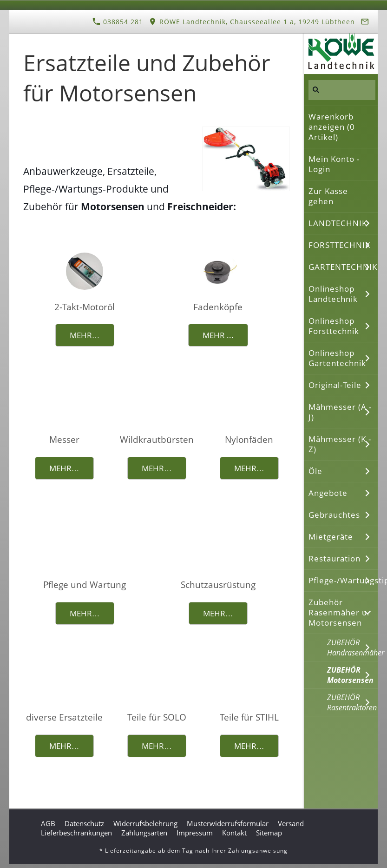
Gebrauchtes (334, 515)
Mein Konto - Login (334, 164)
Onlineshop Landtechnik (333, 294)
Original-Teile (335, 385)
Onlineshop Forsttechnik (334, 326)
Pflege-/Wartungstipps (343, 580)
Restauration (335, 558)
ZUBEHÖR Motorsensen (350, 675)
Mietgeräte (331, 537)
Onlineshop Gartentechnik (337, 358)
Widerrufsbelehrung (145, 823)
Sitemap (269, 833)
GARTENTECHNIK (343, 267)
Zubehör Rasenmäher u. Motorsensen (339, 612)
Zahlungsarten (144, 833)
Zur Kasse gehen (328, 196)
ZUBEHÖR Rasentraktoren (352, 702)
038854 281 (118, 22)
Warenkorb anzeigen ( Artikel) (332, 127)
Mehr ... (218, 335)
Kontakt (234, 833)
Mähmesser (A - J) (340, 412)
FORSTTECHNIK (339, 245)
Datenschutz (84, 823)
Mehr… (85, 335)
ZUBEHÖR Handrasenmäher (352, 648)
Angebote (328, 493)
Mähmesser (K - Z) (340, 444)
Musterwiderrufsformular (228, 823)
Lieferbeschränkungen (76, 833)
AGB (48, 823)
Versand (291, 823)
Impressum (195, 833)
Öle (315, 471)
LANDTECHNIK (338, 223)
